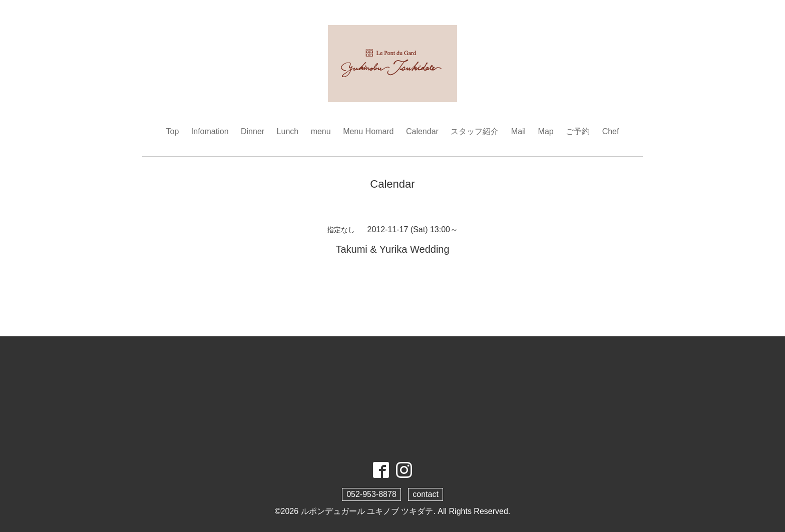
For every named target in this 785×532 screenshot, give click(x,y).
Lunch (288, 131)
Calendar (422, 131)
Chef (611, 131)
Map (546, 131)
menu (321, 131)
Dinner (253, 131)
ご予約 (578, 131)
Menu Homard (368, 131)
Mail (518, 131)
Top (173, 131)
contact (426, 494)
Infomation (210, 131)
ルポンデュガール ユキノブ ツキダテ (367, 511)
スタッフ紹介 (475, 131)
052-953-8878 (371, 494)
